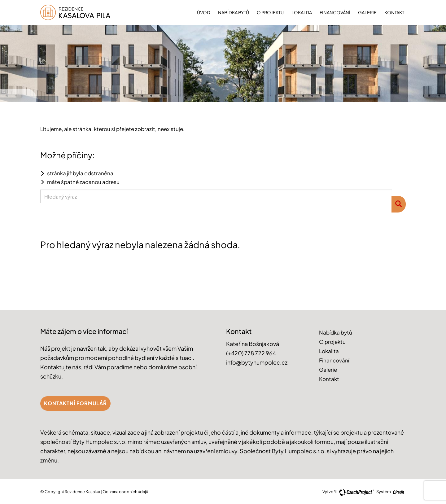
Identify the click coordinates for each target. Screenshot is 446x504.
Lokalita (302, 12)
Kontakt (394, 12)
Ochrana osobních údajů (125, 492)
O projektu (270, 12)
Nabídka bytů (234, 12)
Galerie (367, 12)
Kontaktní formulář (75, 403)
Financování (335, 12)
